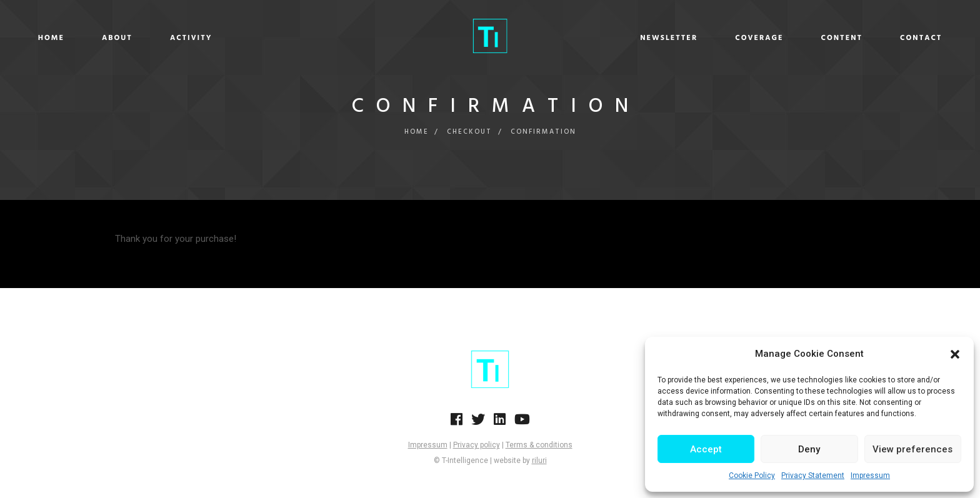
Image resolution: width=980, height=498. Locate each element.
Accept (706, 449)
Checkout (469, 132)
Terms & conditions (539, 445)
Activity (287, 38)
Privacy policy (477, 445)
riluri (539, 461)
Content (746, 38)
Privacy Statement (813, 476)
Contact (825, 38)
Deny (809, 449)
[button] (955, 354)
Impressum (870, 476)
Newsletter (573, 38)
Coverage (663, 38)
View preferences (912, 449)
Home (147, 38)
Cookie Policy (752, 476)
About (213, 38)
